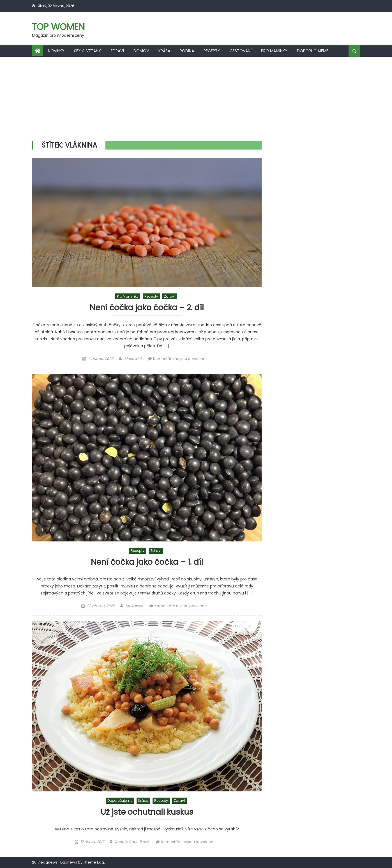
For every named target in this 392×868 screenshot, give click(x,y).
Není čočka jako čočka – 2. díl (147, 308)
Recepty (212, 51)
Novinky (56, 51)
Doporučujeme (313, 51)
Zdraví (117, 51)
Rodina (187, 51)
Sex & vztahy (87, 51)
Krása (164, 51)
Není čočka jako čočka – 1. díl (147, 562)
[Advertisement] (196, 99)
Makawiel (133, 359)
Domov (141, 51)
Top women (58, 27)
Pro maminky (274, 51)
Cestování (241, 51)
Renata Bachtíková (132, 842)
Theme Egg (94, 862)
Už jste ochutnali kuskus (147, 812)
